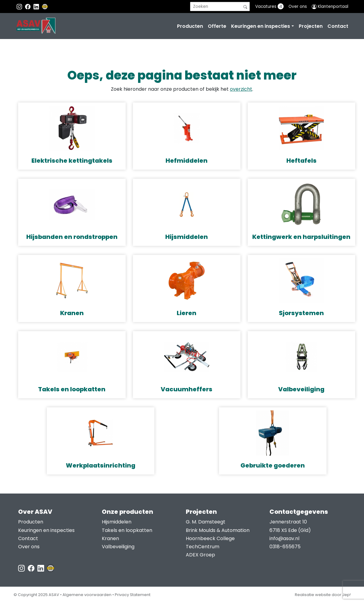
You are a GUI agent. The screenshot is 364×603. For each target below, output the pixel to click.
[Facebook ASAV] (28, 7)
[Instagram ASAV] (20, 7)
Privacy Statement (133, 595)
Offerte (217, 26)
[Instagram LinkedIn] (37, 7)
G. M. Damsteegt (206, 522)
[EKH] (45, 7)
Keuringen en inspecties (261, 26)
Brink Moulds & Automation (218, 530)
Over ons (298, 7)
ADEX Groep (200, 555)
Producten (190, 26)
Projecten (311, 26)
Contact (338, 26)
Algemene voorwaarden (87, 595)
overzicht (241, 89)
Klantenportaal (330, 7)
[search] (220, 7)
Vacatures (269, 6)
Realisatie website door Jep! (323, 595)
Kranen (110, 538)
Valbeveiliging (118, 547)
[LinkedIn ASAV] (41, 568)
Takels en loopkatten (127, 530)
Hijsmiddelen (117, 522)
